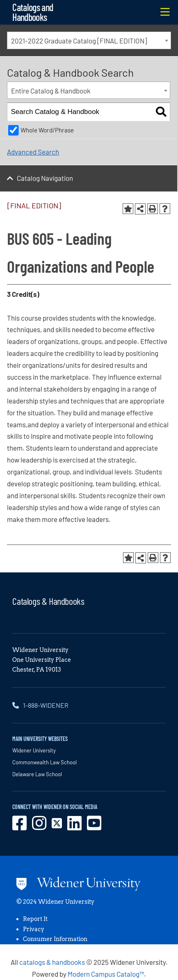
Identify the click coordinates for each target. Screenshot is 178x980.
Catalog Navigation (45, 178)
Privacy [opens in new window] (34, 929)
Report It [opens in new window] (35, 919)
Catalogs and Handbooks (33, 12)
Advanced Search (33, 152)
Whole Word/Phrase (47, 130)
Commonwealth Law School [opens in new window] (44, 762)
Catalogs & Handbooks (48, 601)
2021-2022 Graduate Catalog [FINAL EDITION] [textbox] (79, 41)
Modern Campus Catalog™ (106, 974)
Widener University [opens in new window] (34, 750)
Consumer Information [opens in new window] (55, 939)
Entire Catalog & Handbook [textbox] (51, 91)
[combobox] (89, 40)
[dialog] (153, 955)
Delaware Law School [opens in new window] (37, 774)
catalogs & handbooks (52, 962)
